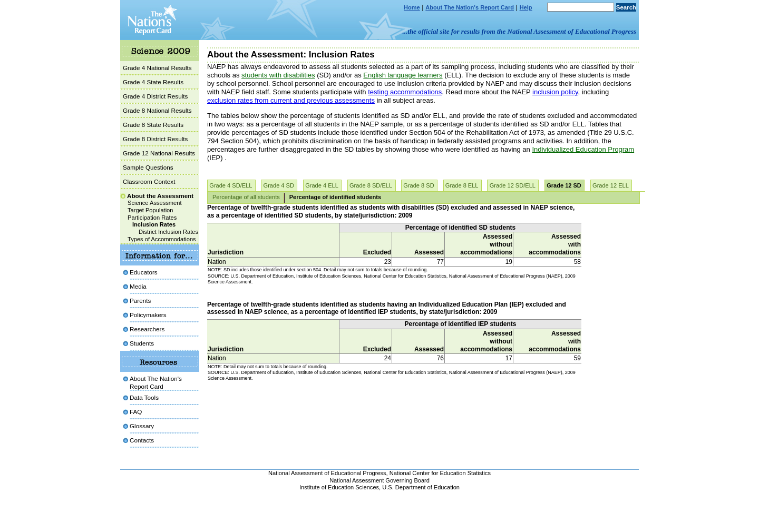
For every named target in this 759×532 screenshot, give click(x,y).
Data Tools (144, 397)
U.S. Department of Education (421, 487)
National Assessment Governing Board (379, 480)
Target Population (150, 210)
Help (526, 7)
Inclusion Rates (154, 224)
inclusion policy (555, 92)
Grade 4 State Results (153, 82)
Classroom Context (149, 181)
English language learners (403, 75)
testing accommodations (405, 92)
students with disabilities (278, 75)
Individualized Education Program (583, 149)
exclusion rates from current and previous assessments (291, 100)
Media (138, 286)
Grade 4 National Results (157, 68)
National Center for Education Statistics (440, 473)
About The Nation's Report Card (470, 7)
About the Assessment (160, 196)
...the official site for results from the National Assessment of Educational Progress (519, 31)
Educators (144, 272)
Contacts (142, 440)
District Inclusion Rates (168, 232)
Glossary (142, 426)
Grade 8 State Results (153, 125)
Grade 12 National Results (159, 153)
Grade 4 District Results (155, 96)
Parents (140, 301)
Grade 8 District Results (155, 139)
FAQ (136, 412)
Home (412, 7)
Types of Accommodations (162, 239)
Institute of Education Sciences (339, 487)
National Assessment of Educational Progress (327, 473)
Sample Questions (148, 167)
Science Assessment (155, 203)
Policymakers (148, 315)
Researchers (147, 329)
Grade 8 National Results (157, 110)
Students (142, 343)
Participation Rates (152, 218)
